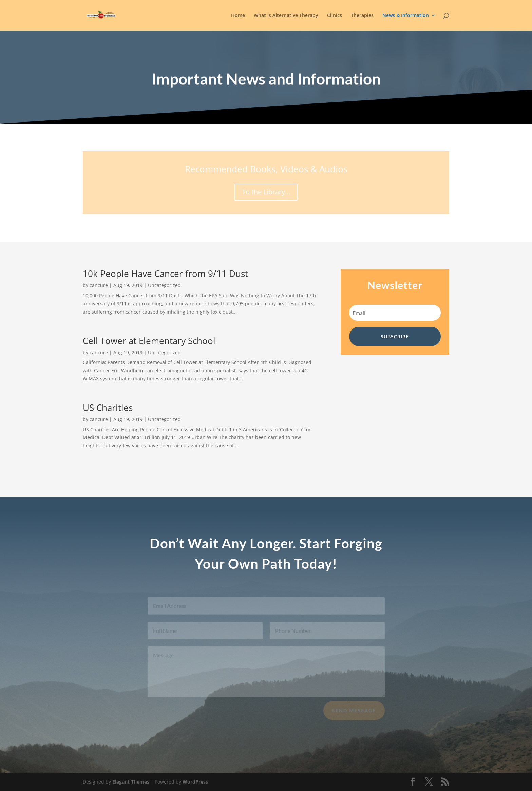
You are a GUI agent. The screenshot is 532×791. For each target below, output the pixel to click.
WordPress (195, 782)
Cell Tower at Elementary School (149, 341)
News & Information (406, 16)
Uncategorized (164, 285)
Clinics (335, 16)
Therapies (362, 16)
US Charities (108, 408)
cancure (99, 285)
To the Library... (266, 192)
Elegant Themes (131, 782)
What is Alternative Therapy (286, 16)
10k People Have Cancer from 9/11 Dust (165, 274)
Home (238, 16)
